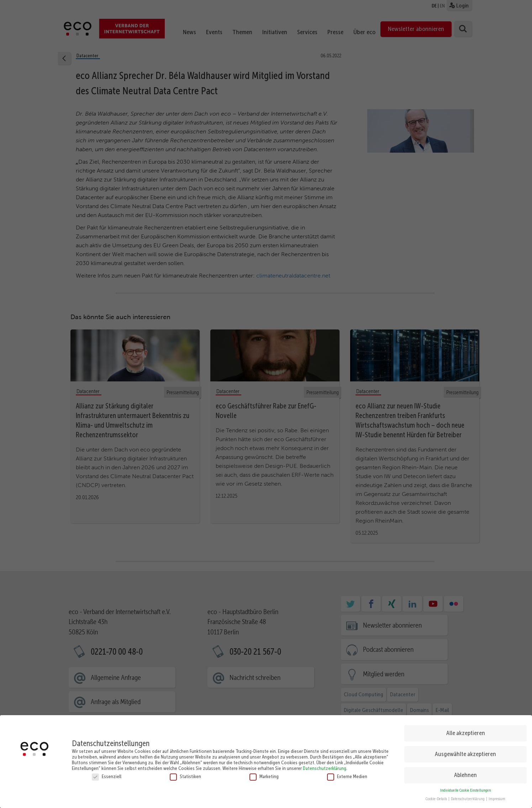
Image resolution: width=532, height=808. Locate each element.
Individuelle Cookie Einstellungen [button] (466, 788)
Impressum (497, 797)
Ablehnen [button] (465, 773)
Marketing (264, 774)
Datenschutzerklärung (325, 766)
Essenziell (107, 774)
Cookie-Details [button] (437, 797)
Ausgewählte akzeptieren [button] (465, 752)
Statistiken (185, 774)
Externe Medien (347, 774)
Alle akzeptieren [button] (466, 731)
